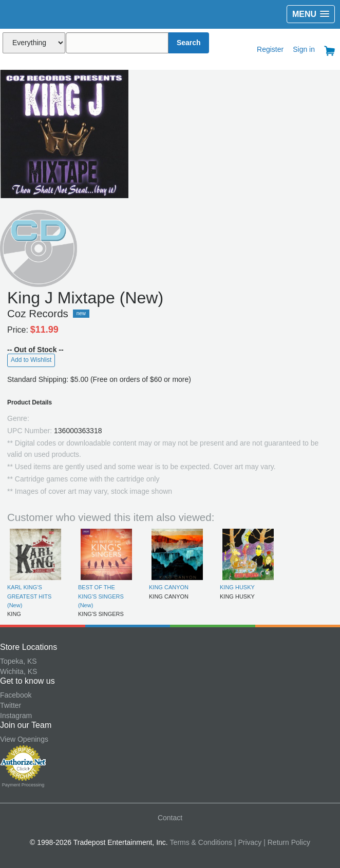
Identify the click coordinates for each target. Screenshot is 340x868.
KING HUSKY (237, 587)
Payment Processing (23, 785)
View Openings (24, 739)
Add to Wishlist (31, 360)
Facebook (16, 695)
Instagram (16, 716)
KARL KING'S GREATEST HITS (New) (29, 596)
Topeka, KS (18, 661)
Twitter (11, 705)
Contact (170, 818)
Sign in (304, 49)
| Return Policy (287, 842)
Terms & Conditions (201, 842)
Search (189, 43)
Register (270, 49)
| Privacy (248, 842)
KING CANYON (169, 587)
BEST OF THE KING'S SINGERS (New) (101, 596)
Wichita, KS (18, 671)
